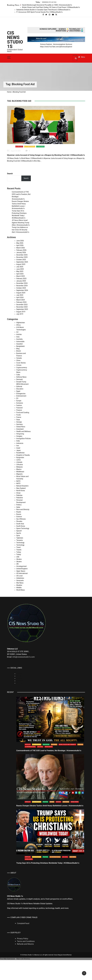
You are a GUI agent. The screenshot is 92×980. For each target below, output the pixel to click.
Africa (18, 325)
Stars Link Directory (23, 959)
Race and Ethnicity (23, 509)
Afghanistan (21, 323)
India (18, 441)
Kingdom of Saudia (23, 455)
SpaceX (19, 531)
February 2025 (21, 279)
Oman (18, 493)
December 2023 (22, 305)
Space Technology (23, 528)
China (18, 360)
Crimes (19, 365)
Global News (21, 427)
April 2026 (20, 245)
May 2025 (20, 271)
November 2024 (22, 286)
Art (17, 332)
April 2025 (20, 274)
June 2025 (20, 269)
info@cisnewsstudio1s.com (24, 657)
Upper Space (21, 571)
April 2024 (20, 297)
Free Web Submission (8, 959)
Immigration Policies (24, 439)
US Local (19, 576)
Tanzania (20, 540)
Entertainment (21, 396)
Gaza (18, 420)
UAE (18, 557)
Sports (19, 533)
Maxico (19, 469)
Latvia (19, 460)
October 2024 (21, 288)
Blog (18, 349)
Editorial (19, 386)
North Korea (21, 491)
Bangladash (20, 346)
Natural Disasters (22, 486)
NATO (18, 481)
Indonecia (20, 443)
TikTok (19, 676)
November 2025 (22, 257)
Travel (18, 547)
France (19, 417)
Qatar (18, 507)
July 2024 (20, 295)
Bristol (19, 351)
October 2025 (21, 260)
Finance (19, 410)
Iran (18, 446)
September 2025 (22, 262)
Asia (18, 337)
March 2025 (21, 276)
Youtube (19, 683)
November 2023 (22, 307)
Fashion (19, 405)
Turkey (19, 552)
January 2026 (21, 252)
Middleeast (20, 472)
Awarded (19, 344)
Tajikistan (20, 538)
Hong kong (20, 434)
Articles (20, 147)
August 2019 (21, 312)
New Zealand (21, 488)
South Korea (21, 526)
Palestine (20, 498)
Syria (18, 536)
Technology (20, 543)
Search (10, 174)
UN (17, 564)
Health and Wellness (24, 431)
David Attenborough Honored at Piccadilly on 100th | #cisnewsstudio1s (47, 5)
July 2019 (20, 314)
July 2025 (20, 267)
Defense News (21, 377)
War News (41, 147)
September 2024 (22, 290)
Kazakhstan (20, 453)
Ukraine (19, 559)
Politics (19, 505)
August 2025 (21, 264)
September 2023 (22, 309)
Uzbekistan (20, 578)
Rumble (19, 678)
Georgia (19, 422)
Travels (19, 550)
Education (20, 389)
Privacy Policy (23, 939)
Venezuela (20, 580)
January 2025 (21, 281)
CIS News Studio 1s (15, 40)
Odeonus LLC (38, 955)
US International (22, 573)
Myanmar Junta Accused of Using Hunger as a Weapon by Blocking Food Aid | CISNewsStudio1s (46, 155)
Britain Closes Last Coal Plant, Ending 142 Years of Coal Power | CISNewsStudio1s (51, 7)
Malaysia (20, 467)
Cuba (18, 375)
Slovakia (19, 521)
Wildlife (19, 588)
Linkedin (19, 674)
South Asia (20, 524)
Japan (19, 450)
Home (9, 92)
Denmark (20, 379)
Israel (18, 448)
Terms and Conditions (26, 941)
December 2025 (22, 255)
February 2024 (21, 302)
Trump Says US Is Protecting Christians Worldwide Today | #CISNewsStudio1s (48, 863)
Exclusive (20, 403)
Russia (19, 514)
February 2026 (21, 250)
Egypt (18, 391)
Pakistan (19, 495)
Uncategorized (21, 566)
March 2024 (21, 300)
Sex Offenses (21, 519)
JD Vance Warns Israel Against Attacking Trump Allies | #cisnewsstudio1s (21, 223)
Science (19, 517)
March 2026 (21, 248)
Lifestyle (19, 462)
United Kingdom (22, 569)
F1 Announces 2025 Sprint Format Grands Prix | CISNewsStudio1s (40, 12)
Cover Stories (30, 147)
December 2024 (22, 283)
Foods (19, 415)
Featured (19, 408)
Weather (19, 585)
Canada (19, 358)
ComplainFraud (23, 923)
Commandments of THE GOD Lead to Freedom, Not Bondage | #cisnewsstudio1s (49, 751)
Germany (20, 424)
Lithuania (20, 465)
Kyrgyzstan (20, 457)
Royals (19, 512)
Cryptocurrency (22, 368)
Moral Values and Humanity (67, 744)
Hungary (19, 436)
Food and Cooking (23, 412)
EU (17, 398)
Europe (19, 401)
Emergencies (21, 394)
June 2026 (20, 241)
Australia (19, 339)
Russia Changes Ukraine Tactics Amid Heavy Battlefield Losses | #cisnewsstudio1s (50, 806)
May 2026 (20, 243)
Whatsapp (20, 681)
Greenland (20, 429)
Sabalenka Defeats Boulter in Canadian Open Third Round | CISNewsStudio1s (43, 10)
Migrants (19, 474)
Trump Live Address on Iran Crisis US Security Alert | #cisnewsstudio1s (20, 230)
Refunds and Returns (25, 944)
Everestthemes (67, 955)
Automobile (20, 342)
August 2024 (21, 293)
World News (21, 590)
